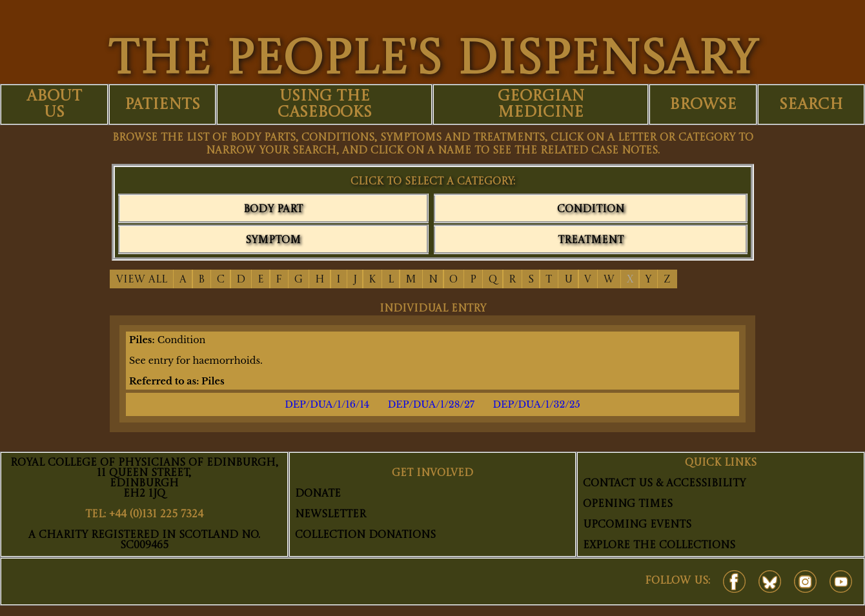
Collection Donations (365, 535)
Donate (318, 494)
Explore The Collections (659, 546)
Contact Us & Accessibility (664, 484)
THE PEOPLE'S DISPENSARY (432, 61)
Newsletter (331, 515)
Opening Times (628, 504)
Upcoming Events (637, 525)
